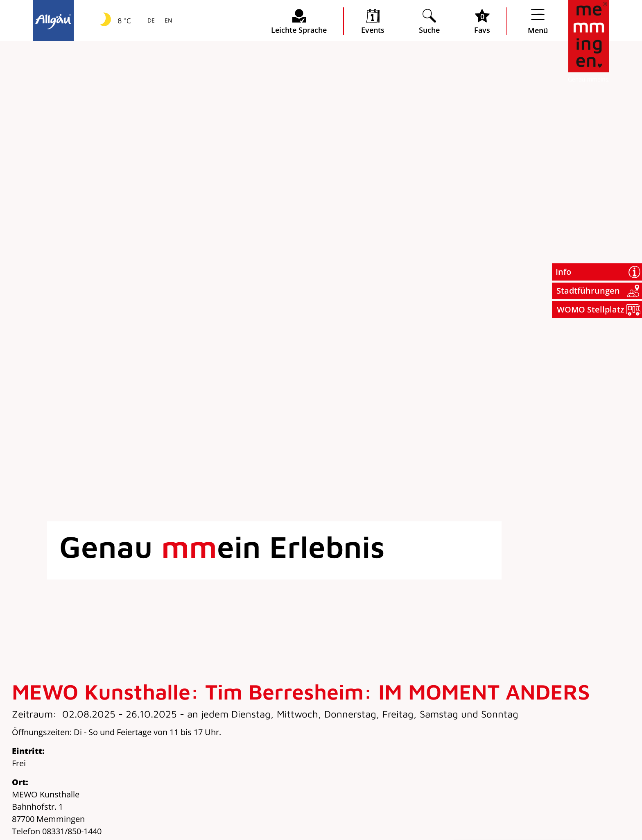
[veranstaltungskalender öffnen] (373, 21)
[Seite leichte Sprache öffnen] (299, 21)
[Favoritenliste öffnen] (482, 21)
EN (168, 21)
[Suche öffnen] (429, 21)
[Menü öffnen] (538, 22)
